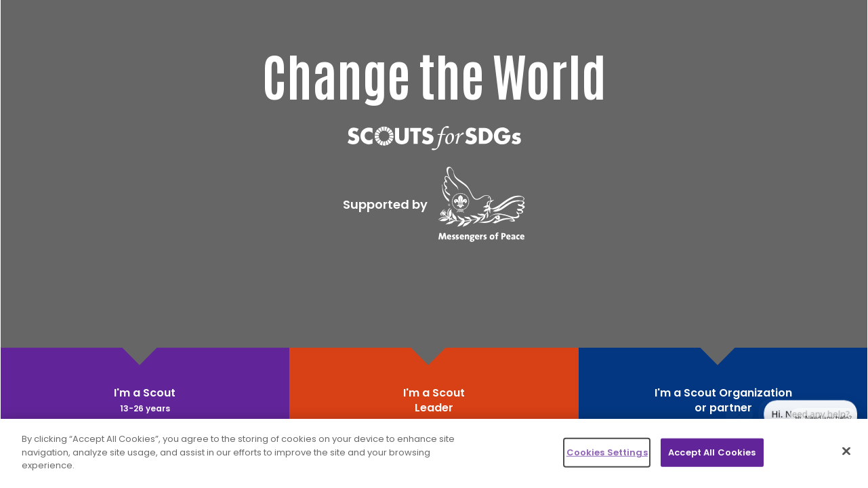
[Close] (846, 451)
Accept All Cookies (712, 452)
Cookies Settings (607, 452)
